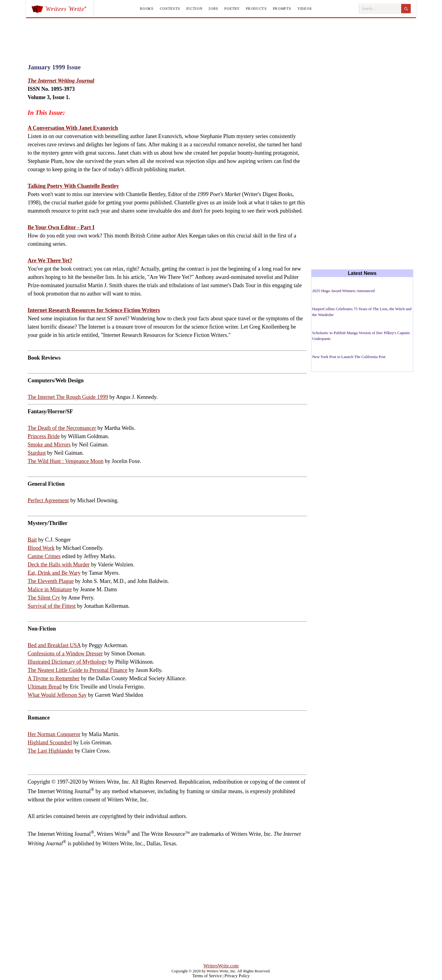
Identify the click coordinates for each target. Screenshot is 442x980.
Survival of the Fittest (52, 606)
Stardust (37, 453)
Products (256, 9)
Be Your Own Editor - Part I (61, 227)
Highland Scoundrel (50, 743)
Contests (170, 9)
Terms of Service (207, 976)
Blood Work (41, 548)
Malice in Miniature (50, 589)
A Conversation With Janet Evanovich (73, 128)
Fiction (194, 9)
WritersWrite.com (221, 966)
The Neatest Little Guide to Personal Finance (78, 670)
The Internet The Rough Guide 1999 (68, 397)
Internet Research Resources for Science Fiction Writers (94, 310)
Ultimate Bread (45, 687)
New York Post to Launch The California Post (349, 357)
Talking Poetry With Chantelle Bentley (73, 186)
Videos (305, 9)
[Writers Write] (62, 9)
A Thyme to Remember (54, 678)
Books (147, 9)
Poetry (232, 9)
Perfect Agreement (48, 500)
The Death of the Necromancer (62, 428)
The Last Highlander (50, 751)
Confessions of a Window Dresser (65, 654)
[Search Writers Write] (380, 9)
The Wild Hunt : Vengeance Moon (66, 461)
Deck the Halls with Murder (59, 565)
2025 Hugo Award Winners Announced (343, 291)
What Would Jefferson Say (57, 695)
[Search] (406, 9)
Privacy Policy (237, 976)
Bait (32, 540)
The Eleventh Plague (51, 581)
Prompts (282, 9)
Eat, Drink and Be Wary (54, 573)
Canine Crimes (44, 556)
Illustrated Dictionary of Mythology (67, 662)
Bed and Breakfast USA (54, 645)
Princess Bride (44, 436)
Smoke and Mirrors (49, 445)
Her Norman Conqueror (54, 734)
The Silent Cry (44, 598)
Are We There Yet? (50, 260)
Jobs (213, 9)
